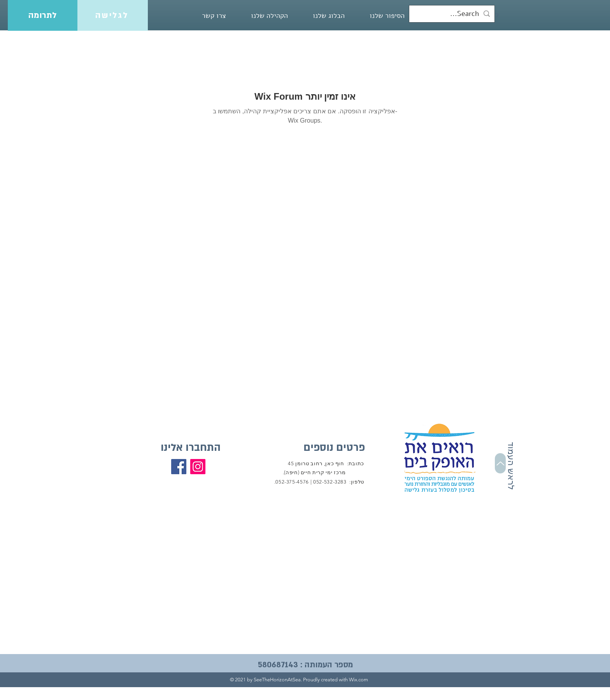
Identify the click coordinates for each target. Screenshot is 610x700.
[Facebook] (179, 467)
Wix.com (358, 680)
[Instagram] (198, 467)
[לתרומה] (43, 15)
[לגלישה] (113, 15)
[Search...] (452, 14)
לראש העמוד (511, 466)
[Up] (500, 463)
